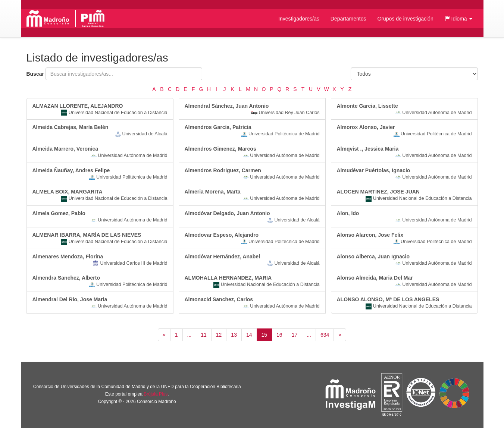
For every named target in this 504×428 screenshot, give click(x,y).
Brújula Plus (156, 394)
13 (234, 335)
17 (295, 335)
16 (279, 335)
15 (264, 335)
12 (219, 335)
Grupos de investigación (405, 19)
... (190, 335)
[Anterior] (164, 335)
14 (249, 335)
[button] (458, 19)
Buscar (35, 74)
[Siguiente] (340, 335)
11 (204, 335)
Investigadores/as (299, 19)
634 (325, 335)
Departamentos (348, 19)
